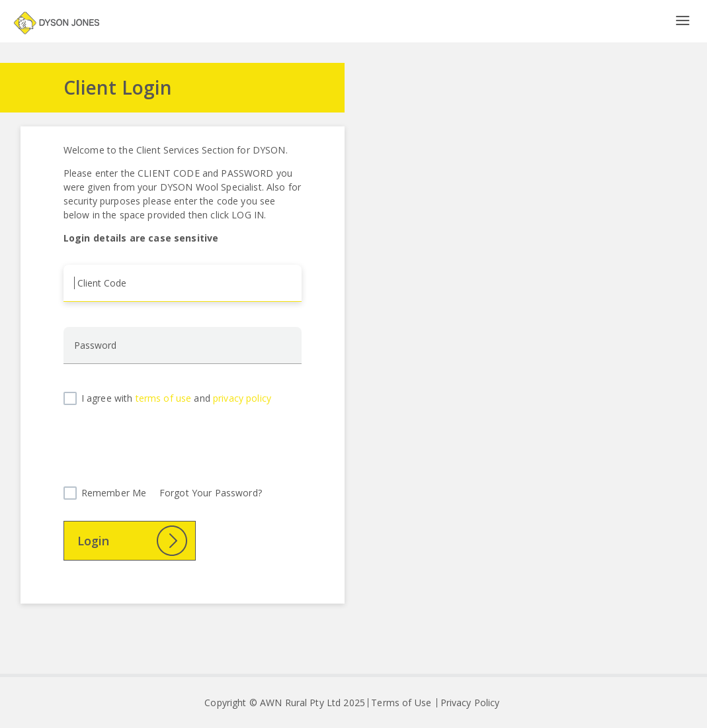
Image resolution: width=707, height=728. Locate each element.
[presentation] (164, 458)
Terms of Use (401, 703)
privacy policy (242, 398)
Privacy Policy (470, 703)
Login (93, 541)
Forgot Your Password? (211, 493)
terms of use (164, 398)
